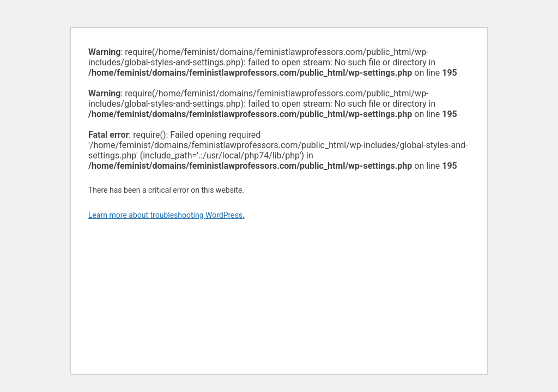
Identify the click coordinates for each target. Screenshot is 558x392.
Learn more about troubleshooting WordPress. (166, 215)
